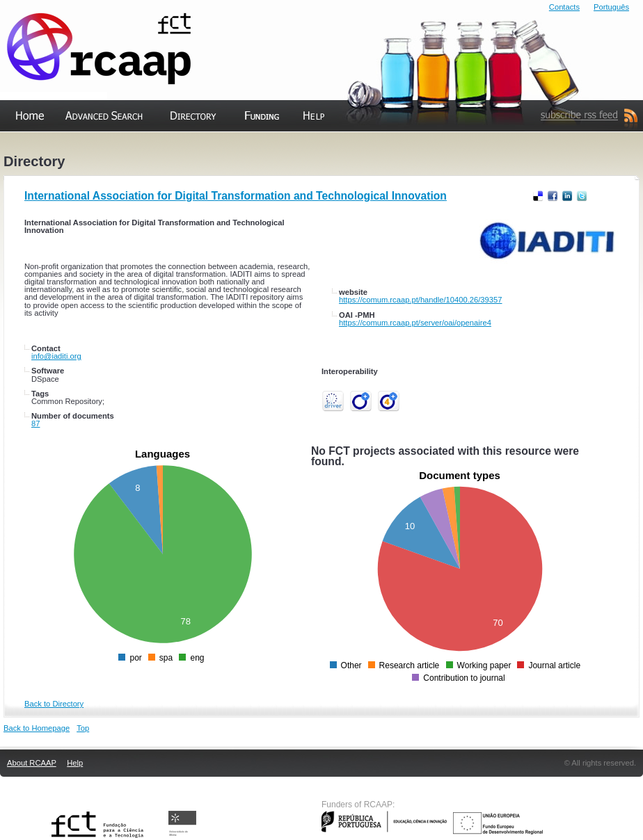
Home (15, 146)
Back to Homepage (37, 728)
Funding (247, 146)
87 (35, 423)
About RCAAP (32, 763)
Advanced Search (95, 146)
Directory (180, 146)
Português (611, 7)
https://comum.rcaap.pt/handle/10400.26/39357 (420, 300)
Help (298, 146)
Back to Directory (54, 704)
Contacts (564, 7)
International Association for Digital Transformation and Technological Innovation (236, 196)
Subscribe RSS (563, 146)
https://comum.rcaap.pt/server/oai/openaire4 (415, 323)
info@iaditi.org (56, 356)
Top (83, 728)
